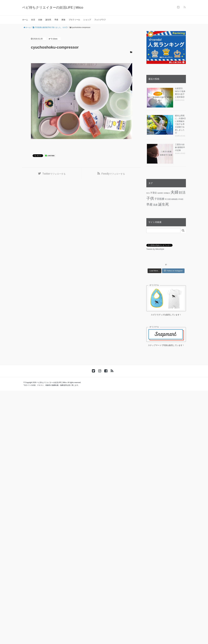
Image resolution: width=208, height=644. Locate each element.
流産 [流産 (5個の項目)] (155, 205)
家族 (63, 20)
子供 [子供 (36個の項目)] (150, 198)
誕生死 (48, 20)
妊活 (33, 20)
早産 (56, 20)
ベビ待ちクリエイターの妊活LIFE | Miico (53, 7)
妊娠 (40, 20)
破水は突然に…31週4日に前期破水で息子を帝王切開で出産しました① (180, 124)
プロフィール (74, 20)
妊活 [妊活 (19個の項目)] (182, 192)
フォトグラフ (100, 20)
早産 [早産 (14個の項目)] (149, 204)
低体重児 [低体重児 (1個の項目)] (160, 193)
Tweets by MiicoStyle (155, 249)
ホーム (25, 20)
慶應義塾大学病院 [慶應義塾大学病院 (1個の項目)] (177, 199)
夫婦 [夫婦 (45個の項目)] (174, 192)
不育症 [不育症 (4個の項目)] (154, 193)
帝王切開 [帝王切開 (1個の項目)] (168, 199)
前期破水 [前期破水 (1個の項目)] (167, 193)
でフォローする (54, 174)
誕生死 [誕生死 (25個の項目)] (164, 204)
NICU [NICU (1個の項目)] (148, 193)
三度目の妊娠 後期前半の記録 (180, 147)
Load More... (154, 271)
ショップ (87, 20)
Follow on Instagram (173, 271)
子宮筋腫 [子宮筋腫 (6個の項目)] (159, 199)
